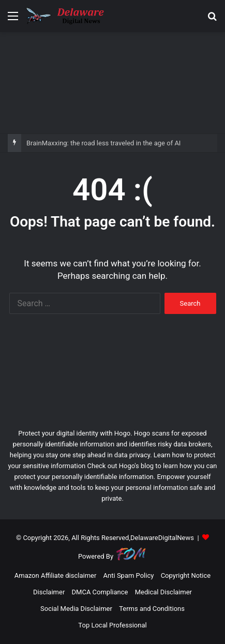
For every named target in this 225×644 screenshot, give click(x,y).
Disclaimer (49, 592)
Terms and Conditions (152, 609)
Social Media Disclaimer (76, 609)
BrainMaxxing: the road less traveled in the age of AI (103, 143)
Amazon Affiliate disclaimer (56, 575)
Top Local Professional (112, 625)
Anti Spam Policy (129, 575)
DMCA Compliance (100, 592)
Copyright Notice (186, 575)
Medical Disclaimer (163, 592)
